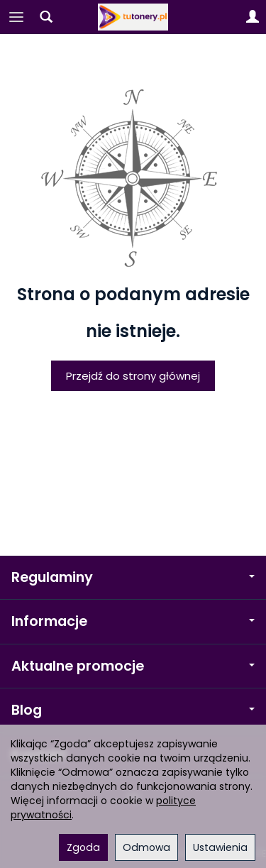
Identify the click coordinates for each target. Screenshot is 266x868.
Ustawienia (220, 847)
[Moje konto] (253, 17)
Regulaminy (133, 577)
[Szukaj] (46, 17)
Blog (133, 710)
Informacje (133, 621)
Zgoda (83, 847)
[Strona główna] (133, 17)
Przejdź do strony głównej (133, 376)
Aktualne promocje (133, 666)
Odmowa (146, 847)
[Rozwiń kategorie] (16, 17)
